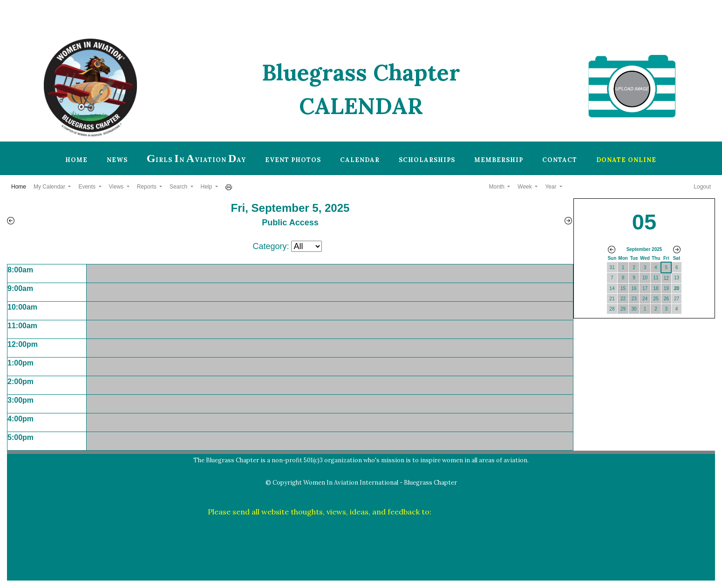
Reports (147, 187)
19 (666, 288)
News (117, 160)
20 (677, 288)
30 (634, 309)
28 (612, 309)
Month (498, 187)
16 (634, 288)
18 (656, 288)
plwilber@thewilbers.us (474, 512)
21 (612, 299)
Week (525, 187)
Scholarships (427, 160)
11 (656, 278)
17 (645, 288)
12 (666, 278)
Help (207, 187)
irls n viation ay (197, 158)
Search (179, 187)
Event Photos (293, 160)
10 (645, 278)
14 (612, 288)
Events (88, 187)
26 (666, 299)
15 (623, 288)
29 (623, 309)
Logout (702, 187)
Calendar (360, 160)
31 (612, 267)
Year (552, 187)
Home (76, 160)
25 (656, 299)
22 (623, 299)
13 (677, 278)
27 (677, 299)
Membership (499, 160)
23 (634, 299)
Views (117, 187)
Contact (560, 160)
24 (645, 299)
